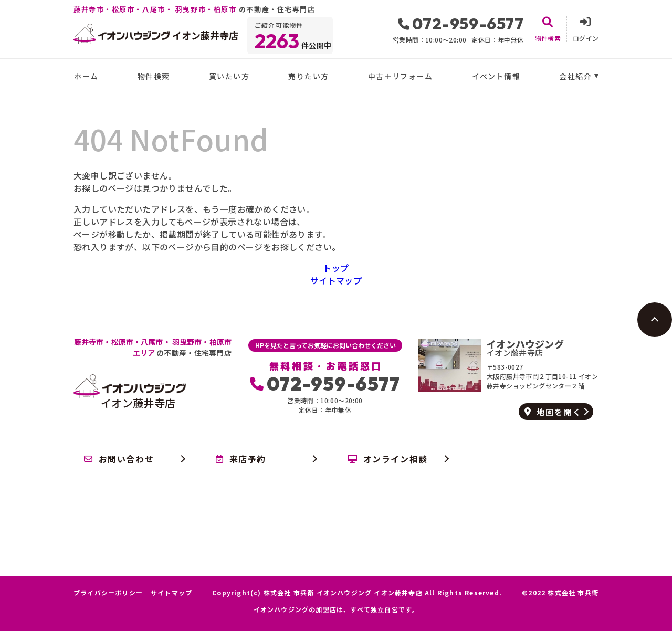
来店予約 (241, 459)
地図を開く (553, 412)
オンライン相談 (388, 459)
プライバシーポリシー (108, 593)
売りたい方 (308, 76)
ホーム (86, 76)
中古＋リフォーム (400, 76)
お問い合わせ (119, 459)
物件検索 (154, 76)
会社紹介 (575, 76)
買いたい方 (229, 76)
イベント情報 (496, 76)
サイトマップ (336, 280)
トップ (336, 268)
